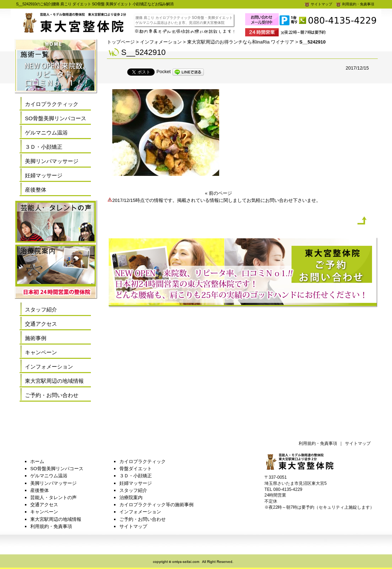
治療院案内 (131, 497)
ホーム (37, 461)
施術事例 (36, 338)
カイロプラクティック (52, 104)
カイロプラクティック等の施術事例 (156, 505)
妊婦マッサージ (44, 175)
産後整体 (36, 190)
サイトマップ (318, 4)
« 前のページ (218, 193)
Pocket (164, 72)
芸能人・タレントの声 (53, 497)
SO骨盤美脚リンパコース (56, 118)
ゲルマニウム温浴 (46, 133)
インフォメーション (161, 42)
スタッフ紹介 (41, 309)
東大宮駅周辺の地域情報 (54, 381)
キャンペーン (41, 352)
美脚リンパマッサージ (52, 161)
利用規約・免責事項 (355, 4)
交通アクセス (41, 324)
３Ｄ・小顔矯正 (44, 147)
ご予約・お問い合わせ (52, 395)
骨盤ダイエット (136, 469)
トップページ (121, 42)
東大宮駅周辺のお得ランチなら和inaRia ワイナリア (241, 42)
